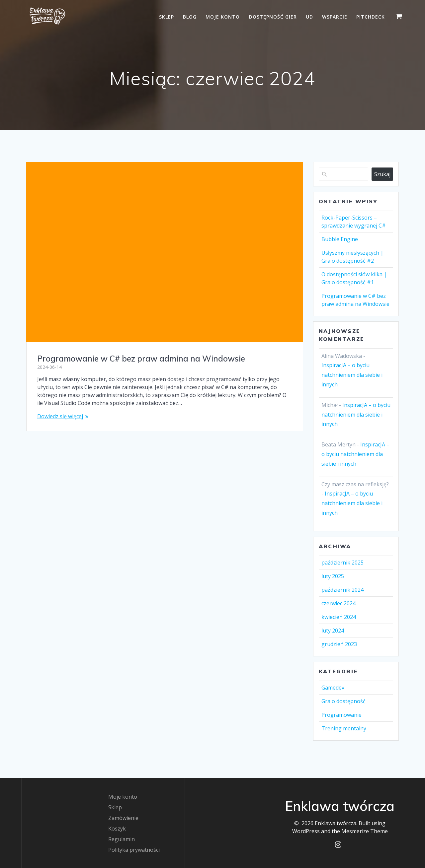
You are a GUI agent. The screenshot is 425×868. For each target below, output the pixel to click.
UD (309, 17)
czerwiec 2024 (339, 603)
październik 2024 (342, 590)
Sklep (167, 17)
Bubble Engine (340, 239)
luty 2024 (333, 631)
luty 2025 (333, 576)
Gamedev (333, 688)
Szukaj (382, 174)
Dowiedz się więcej (60, 416)
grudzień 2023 (339, 644)
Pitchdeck (371, 17)
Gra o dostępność (343, 701)
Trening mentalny (344, 728)
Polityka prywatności (134, 850)
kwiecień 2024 (339, 617)
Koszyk (117, 829)
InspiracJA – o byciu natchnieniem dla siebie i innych (352, 375)
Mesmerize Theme (365, 831)
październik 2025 (342, 563)
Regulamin (122, 839)
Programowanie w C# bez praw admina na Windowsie (141, 359)
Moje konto (223, 17)
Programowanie (341, 715)
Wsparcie (335, 17)
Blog (190, 17)
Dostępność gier (273, 17)
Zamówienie (123, 818)
